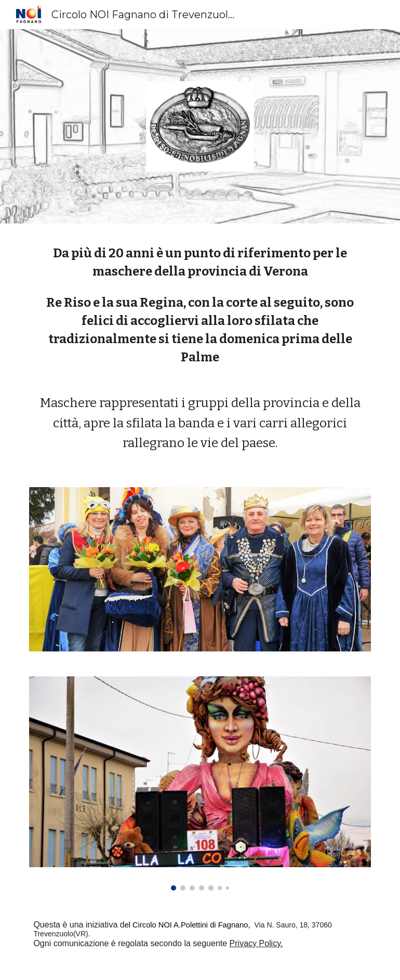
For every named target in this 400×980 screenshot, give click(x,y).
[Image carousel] (200, 783)
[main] (200, 348)
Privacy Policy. (256, 943)
